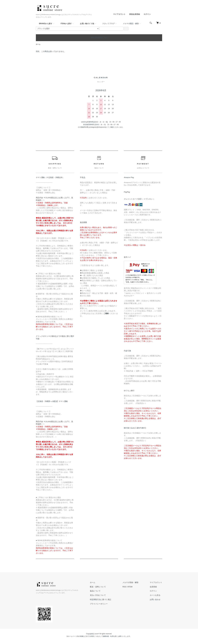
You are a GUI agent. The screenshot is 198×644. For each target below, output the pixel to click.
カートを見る (155, 595)
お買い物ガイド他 (87, 24)
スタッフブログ (108, 24)
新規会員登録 (135, 14)
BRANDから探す (46, 24)
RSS (124, 587)
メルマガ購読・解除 (131, 24)
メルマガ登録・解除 (130, 582)
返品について (95, 591)
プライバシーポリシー (99, 604)
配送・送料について (98, 587)
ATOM (130, 587)
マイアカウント (119, 14)
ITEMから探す (66, 24)
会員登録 (153, 587)
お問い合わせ (155, 599)
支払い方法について (98, 595)
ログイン (147, 14)
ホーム (38, 44)
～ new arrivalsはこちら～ (99, 38)
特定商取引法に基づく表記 (101, 599)
